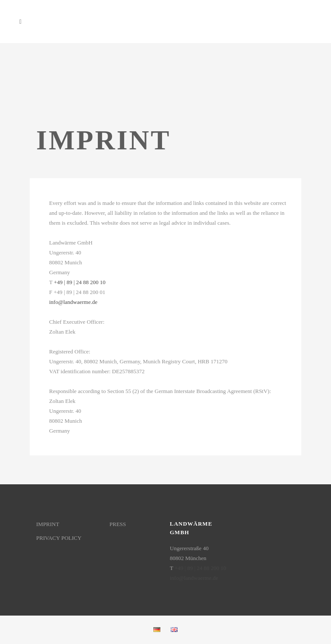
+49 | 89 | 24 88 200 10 (80, 282)
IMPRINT (48, 524)
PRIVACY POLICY (59, 538)
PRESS (118, 524)
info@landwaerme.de (73, 302)
